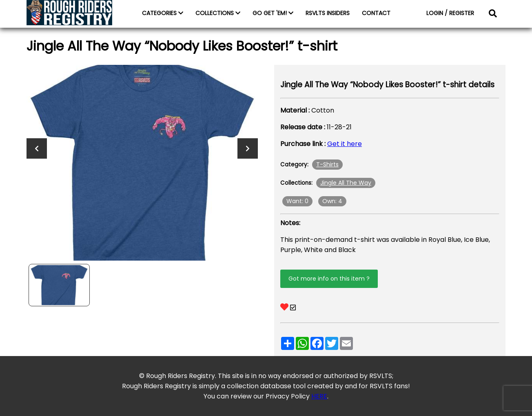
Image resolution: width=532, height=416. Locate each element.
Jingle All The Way (346, 183)
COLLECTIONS (218, 13)
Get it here (345, 144)
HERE (319, 396)
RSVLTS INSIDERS (328, 13)
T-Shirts (327, 164)
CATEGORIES (163, 13)
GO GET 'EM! (273, 13)
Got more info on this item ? (329, 279)
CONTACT (376, 13)
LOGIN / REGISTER (450, 13)
